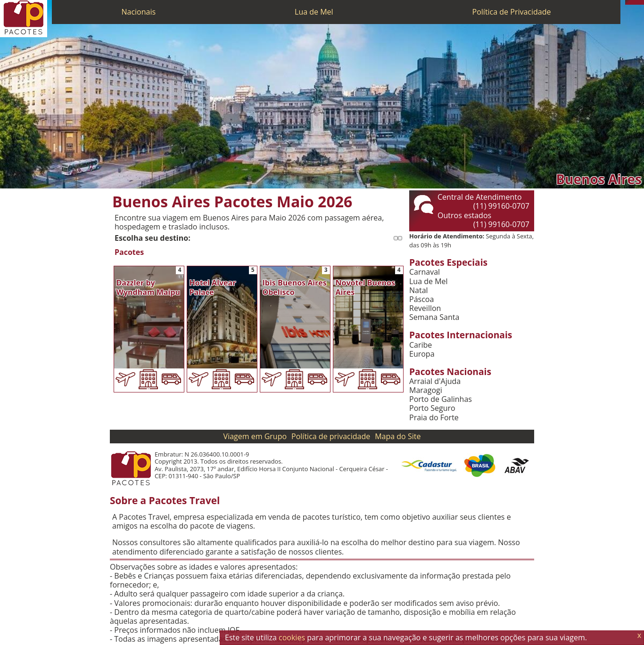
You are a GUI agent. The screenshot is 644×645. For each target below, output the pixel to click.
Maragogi (426, 390)
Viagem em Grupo (255, 436)
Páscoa (421, 299)
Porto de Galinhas (441, 399)
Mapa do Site (398, 436)
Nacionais (138, 12)
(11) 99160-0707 (501, 206)
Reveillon (425, 308)
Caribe (421, 345)
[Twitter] (637, 2)
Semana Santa (434, 317)
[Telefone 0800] (627, 2)
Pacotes (129, 252)
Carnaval (425, 272)
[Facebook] (642, 2)
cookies (292, 637)
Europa (422, 354)
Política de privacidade (331, 436)
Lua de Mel (314, 12)
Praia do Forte (434, 418)
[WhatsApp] (632, 2)
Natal (419, 290)
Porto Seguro (432, 408)
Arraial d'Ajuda (435, 381)
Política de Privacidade (512, 12)
